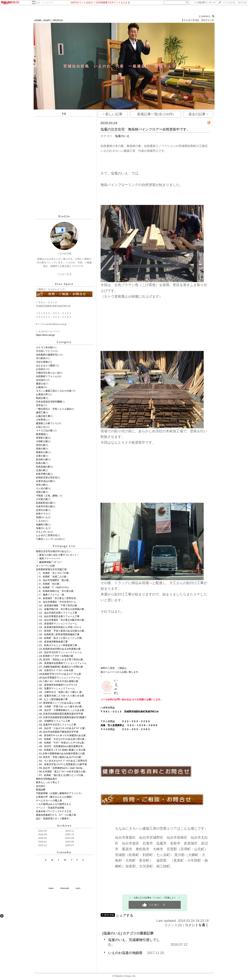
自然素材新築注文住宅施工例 (51, 569)
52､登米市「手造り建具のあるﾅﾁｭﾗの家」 (61, 757)
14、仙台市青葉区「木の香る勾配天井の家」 (63, 620)
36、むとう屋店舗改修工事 (54, 699)
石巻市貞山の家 (44, 481)
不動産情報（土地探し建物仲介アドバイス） (60, 793)
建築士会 (41, 384)
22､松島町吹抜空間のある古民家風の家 (60, 649)
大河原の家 (42, 499)
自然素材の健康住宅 (47, 355)
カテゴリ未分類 (44, 347)
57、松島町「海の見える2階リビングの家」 (62, 775)
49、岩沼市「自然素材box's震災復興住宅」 (62, 746)
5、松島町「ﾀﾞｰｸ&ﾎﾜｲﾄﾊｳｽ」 (55, 587)
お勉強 (40, 387)
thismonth (65, 888)
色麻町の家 (42, 525)
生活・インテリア (44, 3)
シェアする (125, 915)
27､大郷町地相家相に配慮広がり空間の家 (61, 667)
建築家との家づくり (47, 423)
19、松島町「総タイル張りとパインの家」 (62, 638)
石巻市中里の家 (44, 506)
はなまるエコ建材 (45, 365)
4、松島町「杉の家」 (50, 584)
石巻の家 (41, 456)
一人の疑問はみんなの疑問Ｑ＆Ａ (54, 804)
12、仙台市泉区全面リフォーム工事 (58, 613)
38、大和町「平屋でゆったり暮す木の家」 (62, 706)
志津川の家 (42, 510)
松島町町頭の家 (44, 503)
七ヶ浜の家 (42, 488)
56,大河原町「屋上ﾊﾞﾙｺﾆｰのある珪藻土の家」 (64, 772)
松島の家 (41, 463)
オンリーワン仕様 (45, 566)
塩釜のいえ (42, 528)
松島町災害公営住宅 (47, 478)
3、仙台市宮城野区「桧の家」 (55, 580)
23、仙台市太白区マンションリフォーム (61, 652)
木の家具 (41, 358)
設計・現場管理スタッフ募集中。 (54, 819)
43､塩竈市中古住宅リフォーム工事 (58, 725)
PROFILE (58, 20)
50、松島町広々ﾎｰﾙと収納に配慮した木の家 (62, 750)
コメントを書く (197, 925)
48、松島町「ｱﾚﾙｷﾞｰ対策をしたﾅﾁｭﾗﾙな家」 (63, 743)
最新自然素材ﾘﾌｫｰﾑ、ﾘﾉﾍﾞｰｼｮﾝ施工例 (56, 815)
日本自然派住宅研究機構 (49, 402)
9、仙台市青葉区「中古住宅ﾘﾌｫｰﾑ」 (58, 602)
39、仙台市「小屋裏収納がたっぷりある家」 (63, 710)
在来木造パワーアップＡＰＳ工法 (54, 811)
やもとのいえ (43, 532)
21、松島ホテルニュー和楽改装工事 (58, 645)
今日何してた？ (44, 351)
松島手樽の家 (43, 474)
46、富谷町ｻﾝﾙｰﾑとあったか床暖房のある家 (63, 735)
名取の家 (41, 492)
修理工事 (41, 412)
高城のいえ (42, 517)
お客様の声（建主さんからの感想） (55, 797)
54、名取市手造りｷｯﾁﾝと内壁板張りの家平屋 (63, 764)
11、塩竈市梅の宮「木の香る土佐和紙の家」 (63, 609)
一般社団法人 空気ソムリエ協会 (54, 409)
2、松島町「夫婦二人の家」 (54, 577)
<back (51, 888)
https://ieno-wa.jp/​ (45, 335)
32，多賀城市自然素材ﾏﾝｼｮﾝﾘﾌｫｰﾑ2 (58, 685)
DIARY (47, 20)
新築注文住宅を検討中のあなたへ (54, 551)
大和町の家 (42, 441)
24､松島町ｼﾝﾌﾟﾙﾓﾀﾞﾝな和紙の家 (56, 656)
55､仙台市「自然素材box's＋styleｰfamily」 (62, 768)
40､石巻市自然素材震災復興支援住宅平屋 (61, 714)
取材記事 (41, 398)
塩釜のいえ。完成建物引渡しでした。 (134, 942)
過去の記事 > (198, 114)
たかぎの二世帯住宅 (47, 535)
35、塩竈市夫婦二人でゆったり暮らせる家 (62, 696)
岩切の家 (41, 445)
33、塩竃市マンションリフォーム (57, 688)
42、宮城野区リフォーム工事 (55, 721)
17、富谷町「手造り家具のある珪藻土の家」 (63, 631)
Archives (64, 826)
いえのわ (41, 521)
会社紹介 (41, 380)
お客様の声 (42, 394)
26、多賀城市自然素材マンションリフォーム (63, 663)
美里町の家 (42, 438)
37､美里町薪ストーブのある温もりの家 (60, 703)
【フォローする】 (190, 20)
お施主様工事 (43, 416)
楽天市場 (242, 3)
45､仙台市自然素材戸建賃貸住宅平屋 (59, 732)
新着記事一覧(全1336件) (155, 114)
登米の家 (41, 485)
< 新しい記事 (113, 114)
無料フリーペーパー (50, 558)
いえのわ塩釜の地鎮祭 (125, 953)
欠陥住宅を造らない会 (48, 373)
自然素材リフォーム (47, 376)
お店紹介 (41, 369)
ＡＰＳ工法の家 (44, 431)
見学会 (40, 405)
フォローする (64, 274)
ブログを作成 (229, 3)
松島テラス (42, 514)
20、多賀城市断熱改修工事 (54, 642)
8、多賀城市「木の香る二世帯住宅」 (59, 598)
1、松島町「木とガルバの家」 (55, 573)
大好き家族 (42, 362)
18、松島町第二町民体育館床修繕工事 (59, 634)
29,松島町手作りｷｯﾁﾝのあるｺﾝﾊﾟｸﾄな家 (60, 674)
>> (205, 3)
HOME (38, 20)
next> (78, 888)
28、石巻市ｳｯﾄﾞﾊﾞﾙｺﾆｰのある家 (56, 670)
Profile (64, 216)
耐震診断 (41, 790)
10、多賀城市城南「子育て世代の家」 (59, 605)
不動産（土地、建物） (48, 496)
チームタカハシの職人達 (49, 800)
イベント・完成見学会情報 (50, 808)
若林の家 (41, 449)
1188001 (205, 16)
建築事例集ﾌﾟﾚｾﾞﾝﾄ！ (51, 562)
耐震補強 (41, 434)
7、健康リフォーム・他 (52, 595)
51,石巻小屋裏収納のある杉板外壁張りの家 (62, 753)
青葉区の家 (42, 452)
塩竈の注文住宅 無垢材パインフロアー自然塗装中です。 (145, 129)
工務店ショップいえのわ (49, 539)
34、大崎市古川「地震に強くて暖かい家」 (62, 692)
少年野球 (41, 420)
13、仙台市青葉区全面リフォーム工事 (59, 616)
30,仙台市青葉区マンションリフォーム (60, 678)
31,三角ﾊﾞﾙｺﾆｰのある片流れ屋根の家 (59, 681)
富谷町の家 (42, 459)
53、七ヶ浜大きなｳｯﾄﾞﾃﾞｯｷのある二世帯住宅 (63, 761)
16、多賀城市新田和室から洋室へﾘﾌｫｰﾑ (60, 627)
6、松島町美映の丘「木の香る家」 (58, 591)
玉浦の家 (41, 470)
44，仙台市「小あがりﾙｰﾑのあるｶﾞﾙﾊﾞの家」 (63, 728)
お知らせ (41, 427)
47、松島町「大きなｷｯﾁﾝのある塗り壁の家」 (63, 739)
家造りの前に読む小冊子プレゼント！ (59, 555)
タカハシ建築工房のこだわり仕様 (54, 391)
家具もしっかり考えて (48, 782)
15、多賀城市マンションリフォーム (58, 624)
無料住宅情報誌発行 (47, 779)
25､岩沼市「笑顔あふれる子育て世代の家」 (62, 660)
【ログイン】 (207, 20)
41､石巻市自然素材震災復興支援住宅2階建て (63, 717)
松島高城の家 (43, 467)
